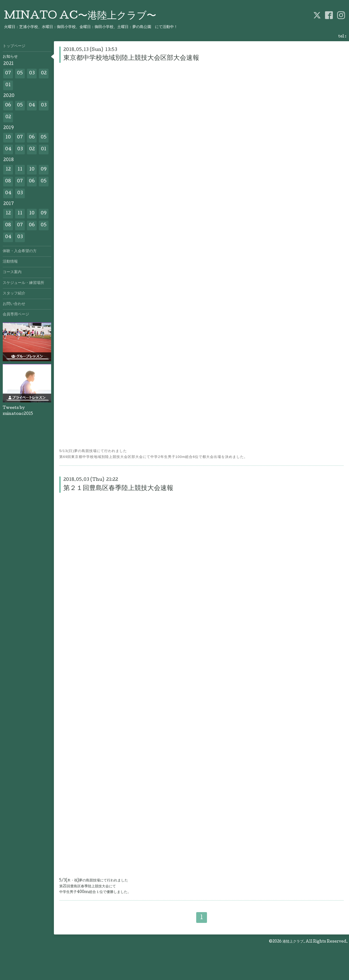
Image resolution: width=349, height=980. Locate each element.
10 (8, 138)
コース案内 (12, 272)
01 (8, 85)
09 (44, 170)
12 (8, 170)
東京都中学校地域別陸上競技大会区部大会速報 (131, 58)
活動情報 (10, 262)
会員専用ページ (16, 315)
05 (20, 73)
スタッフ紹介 (14, 294)
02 (44, 73)
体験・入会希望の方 (20, 251)
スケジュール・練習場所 (23, 283)
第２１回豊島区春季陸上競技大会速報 (118, 489)
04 (32, 105)
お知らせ (10, 57)
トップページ (14, 46)
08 (8, 181)
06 (8, 105)
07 (8, 73)
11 (20, 170)
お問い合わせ (14, 304)
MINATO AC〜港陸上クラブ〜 (80, 16)
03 (32, 73)
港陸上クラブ (293, 942)
